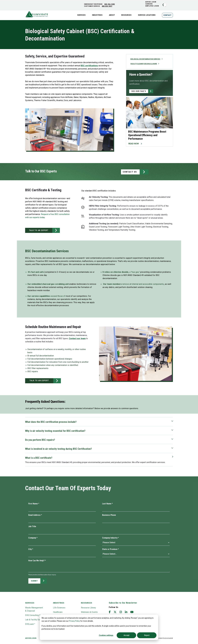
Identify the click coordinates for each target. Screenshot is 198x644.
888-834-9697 (108, 6)
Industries (59, 603)
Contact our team (77, 338)
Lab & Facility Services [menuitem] (35, 620)
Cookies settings (106, 635)
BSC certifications (89, 66)
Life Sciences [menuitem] (59, 608)
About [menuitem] (112, 15)
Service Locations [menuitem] (147, 15)
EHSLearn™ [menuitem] (30, 624)
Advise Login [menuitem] (31, 638)
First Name (34, 504)
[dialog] (99, 627)
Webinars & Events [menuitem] (89, 612)
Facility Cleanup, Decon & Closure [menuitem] (145, 64)
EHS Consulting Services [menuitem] (36, 615)
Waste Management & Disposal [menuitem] (34, 609)
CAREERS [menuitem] (150, 4)
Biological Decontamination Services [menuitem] (146, 59)
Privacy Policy (74, 621)
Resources (87, 603)
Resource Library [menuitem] (88, 608)
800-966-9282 (111, 4)
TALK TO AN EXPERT (39, 230)
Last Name (107, 504)
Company (33, 538)
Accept (126, 635)
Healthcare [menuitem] (58, 612)
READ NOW (134, 144)
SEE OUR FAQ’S (139, 92)
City (31, 549)
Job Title (32, 526)
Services (30, 603)
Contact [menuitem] (167, 15)
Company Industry (110, 538)
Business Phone (109, 515)
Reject (147, 635)
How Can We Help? (37, 561)
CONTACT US (130, 172)
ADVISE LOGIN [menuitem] (152, 2)
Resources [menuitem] (126, 15)
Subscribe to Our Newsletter (123, 603)
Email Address (35, 515)
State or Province (110, 549)
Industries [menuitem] (97, 15)
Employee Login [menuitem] (153, 6)
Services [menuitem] (81, 15)
